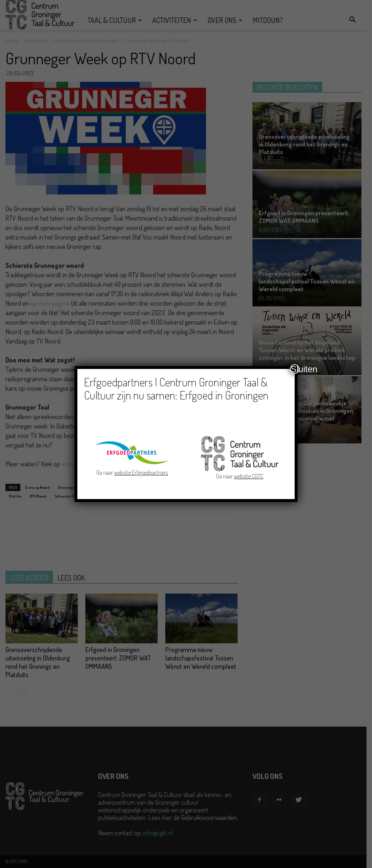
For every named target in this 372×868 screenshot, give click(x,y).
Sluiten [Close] (295, 369)
